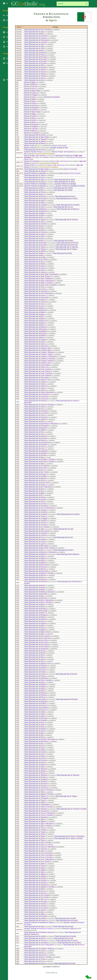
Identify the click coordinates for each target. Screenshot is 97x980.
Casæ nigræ (44, 378)
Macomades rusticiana (48, 548)
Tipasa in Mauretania (77, 836)
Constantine (56, 97)
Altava (42, 266)
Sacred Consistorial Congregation (45, 154)
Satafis (43, 716)
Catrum (43, 951)
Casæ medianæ (46, 375)
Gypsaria (43, 478)
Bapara (43, 323)
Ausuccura (44, 302)
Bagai (34, 82)
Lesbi (42, 49)
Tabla (42, 767)
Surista (43, 762)
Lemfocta (43, 535)
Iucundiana (77, 943)
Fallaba (43, 430)
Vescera (43, 893)
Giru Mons (44, 468)
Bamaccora (44, 321)
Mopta (42, 604)
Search (86, 4)
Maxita (43, 585)
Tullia (42, 851)
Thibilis (43, 802)
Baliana (43, 319)
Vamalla (43, 878)
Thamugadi (44, 798)
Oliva (42, 661)
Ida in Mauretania (46, 487)
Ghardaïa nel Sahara (78, 186)
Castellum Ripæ (46, 350)
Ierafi (71, 938)
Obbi (42, 655)
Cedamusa (44, 386)
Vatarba (43, 251)
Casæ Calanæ (45, 371)
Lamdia (43, 516)
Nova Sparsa (45, 644)
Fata (42, 432)
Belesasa (43, 327)
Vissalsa (43, 904)
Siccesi (43, 731)
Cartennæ (44, 224)
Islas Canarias (62, 146)
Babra (42, 308)
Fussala (75, 198)
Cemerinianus (45, 394)
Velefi (42, 889)
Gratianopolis (45, 40)
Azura (42, 306)
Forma (42, 447)
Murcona (43, 955)
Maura (42, 577)
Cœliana (43, 419)
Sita (42, 743)
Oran (53, 157)
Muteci (43, 613)
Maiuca (43, 561)
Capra (42, 342)
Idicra (42, 491)
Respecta (43, 693)
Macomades (44, 546)
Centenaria (44, 36)
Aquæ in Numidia (46, 283)
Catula (42, 384)
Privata (43, 676)
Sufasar (43, 756)
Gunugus (43, 474)
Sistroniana (44, 741)
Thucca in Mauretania (48, 813)
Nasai (42, 621)
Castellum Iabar (46, 348)
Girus (42, 470)
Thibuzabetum (45, 805)
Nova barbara (45, 647)
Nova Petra (44, 640)
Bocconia (43, 333)
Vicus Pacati (44, 897)
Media (42, 590)
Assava (43, 295)
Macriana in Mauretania (48, 552)
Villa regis (44, 902)
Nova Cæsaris (45, 636)
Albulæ (43, 264)
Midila (34, 99)
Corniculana (44, 413)
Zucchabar (44, 916)
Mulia (42, 215)
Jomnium (35, 105)
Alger (38, 145)
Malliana (43, 563)
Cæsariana (44, 417)
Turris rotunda (45, 861)
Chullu (42, 407)
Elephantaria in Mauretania (49, 424)
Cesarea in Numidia (47, 405)
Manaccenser (45, 565)
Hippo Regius (36, 91)
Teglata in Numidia (47, 794)
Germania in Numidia (47, 461)
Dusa (42, 194)
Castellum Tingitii (46, 354)
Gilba (42, 464)
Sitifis (42, 65)
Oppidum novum (46, 663)
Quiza (42, 682)
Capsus (43, 344)
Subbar (43, 750)
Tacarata (43, 67)
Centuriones (44, 397)
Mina (42, 226)
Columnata (44, 411)
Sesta (42, 727)
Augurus (43, 300)
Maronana (44, 567)
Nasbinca (43, 623)
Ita (41, 495)
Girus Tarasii (44, 472)
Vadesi (43, 868)
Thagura (43, 74)
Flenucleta (44, 438)
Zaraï (42, 80)
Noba (42, 634)
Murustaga (44, 611)
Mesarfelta (44, 594)
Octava (43, 659)
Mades (43, 556)
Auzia (42, 32)
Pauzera (43, 670)
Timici (42, 828)
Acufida (43, 257)
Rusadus (75, 245)
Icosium (34, 103)
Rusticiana (44, 706)
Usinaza (43, 866)
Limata (43, 542)
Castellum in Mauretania (48, 356)
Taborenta (44, 769)
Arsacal (43, 289)
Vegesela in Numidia (47, 887)
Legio (42, 46)
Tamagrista (44, 779)
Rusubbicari (44, 708)
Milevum (34, 84)
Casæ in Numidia (46, 373)
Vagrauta (43, 876)
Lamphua (43, 520)
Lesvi (71, 207)
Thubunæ (75, 220)
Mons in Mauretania (47, 600)
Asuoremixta (44, 297)
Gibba (42, 203)
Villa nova (44, 899)
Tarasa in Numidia (46, 790)
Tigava (43, 819)
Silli (41, 735)
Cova (42, 961)
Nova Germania (46, 638)
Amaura (43, 268)
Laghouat (73, 929)
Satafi (42, 714)
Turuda (43, 959)
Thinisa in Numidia (46, 807)
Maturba (43, 575)
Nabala (43, 617)
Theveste (43, 76)
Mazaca (43, 588)
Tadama (43, 70)
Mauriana (43, 579)
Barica (42, 325)
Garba (42, 201)
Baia (42, 316)
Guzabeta (44, 476)
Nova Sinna (44, 642)
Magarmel (44, 558)
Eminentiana (44, 426)
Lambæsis (76, 205)
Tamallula (43, 781)
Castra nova (44, 367)
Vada (42, 236)
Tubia (42, 845)
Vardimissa (44, 885)
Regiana (43, 687)
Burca (42, 338)
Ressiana (43, 695)
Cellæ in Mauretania (47, 392)
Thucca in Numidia (47, 815)
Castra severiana (46, 369)
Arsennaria (44, 291)
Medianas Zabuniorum (48, 592)
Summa (43, 758)
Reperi (43, 691)
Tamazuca (44, 786)
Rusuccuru (44, 710)
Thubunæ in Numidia (79, 809)
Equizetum (44, 428)
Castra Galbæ (45, 365)
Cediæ (43, 388)
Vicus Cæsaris (45, 895)
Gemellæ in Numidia (47, 459)
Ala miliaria (44, 260)
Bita (42, 255)
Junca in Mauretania (47, 508)
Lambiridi (43, 512)
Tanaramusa (44, 788)
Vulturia (43, 910)
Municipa (43, 609)
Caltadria (43, 340)
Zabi (42, 228)
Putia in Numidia (46, 680)
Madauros (44, 53)
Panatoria (44, 666)
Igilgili (42, 493)
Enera (42, 953)
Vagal (42, 872)
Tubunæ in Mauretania (48, 847)
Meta (42, 596)
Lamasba (43, 510)
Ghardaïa (43, 173)
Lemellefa (44, 533)
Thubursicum (45, 811)
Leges (42, 44)
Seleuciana (44, 718)
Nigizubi (43, 630)
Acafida (74, 918)
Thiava (43, 800)
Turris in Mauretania (47, 859)
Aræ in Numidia (45, 30)
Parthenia (44, 668)
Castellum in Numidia (47, 359)
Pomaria (76, 243)
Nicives (43, 628)
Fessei (73, 196)
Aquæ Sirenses (45, 276)
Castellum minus (46, 363)
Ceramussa (44, 399)
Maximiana (44, 211)
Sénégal (73, 184)
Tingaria (43, 832)
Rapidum (43, 684)
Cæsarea (43, 38)
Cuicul (42, 415)
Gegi (33, 101)
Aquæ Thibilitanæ (46, 279)
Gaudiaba (44, 453)
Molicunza (44, 598)
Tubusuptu (44, 849)
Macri (42, 51)
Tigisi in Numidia (46, 826)
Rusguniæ (35, 108)
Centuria (43, 192)
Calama (34, 93)
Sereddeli (43, 720)
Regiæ (43, 689)
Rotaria (43, 697)
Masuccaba (44, 571)
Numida (43, 653)
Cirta (33, 89)
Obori (42, 657)
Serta (42, 722)
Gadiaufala (44, 451)
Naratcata (44, 619)
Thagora (74, 249)
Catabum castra (46, 380)
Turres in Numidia (46, 857)
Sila (42, 217)
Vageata (43, 874)
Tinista (43, 834)
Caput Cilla (44, 346)
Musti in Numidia (46, 957)
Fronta (42, 449)
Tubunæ (34, 86)
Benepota (44, 329)
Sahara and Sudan (75, 173)
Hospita (43, 485)
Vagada (43, 870)
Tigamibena (44, 817)
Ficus (42, 434)
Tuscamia (44, 232)
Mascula (43, 569)
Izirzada (43, 499)
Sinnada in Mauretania (48, 739)
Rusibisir (43, 703)
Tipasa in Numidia (76, 838)
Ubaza (42, 234)
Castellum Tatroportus (48, 352)
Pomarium (44, 59)
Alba (42, 262)
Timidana (43, 830)
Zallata (43, 914)
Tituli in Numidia (46, 843)
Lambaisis (44, 42)
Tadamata (75, 247)
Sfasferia (43, 729)
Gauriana (43, 455)
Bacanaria (44, 310)
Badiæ (42, 312)
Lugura (43, 544)
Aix (25, 154)
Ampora (43, 272)
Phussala (43, 57)
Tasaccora (44, 72)
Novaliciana (44, 649)
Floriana (43, 440)
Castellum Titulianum (47, 949)
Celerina (43, 390)
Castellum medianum (47, 361)
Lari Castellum (45, 527)
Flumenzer (44, 445)
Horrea (43, 480)
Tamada (43, 777)
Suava (42, 748)
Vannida (43, 883)
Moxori (43, 607)
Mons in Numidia (46, 602)
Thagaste (35, 95)
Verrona (43, 891)
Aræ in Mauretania (46, 293)
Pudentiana (44, 678)
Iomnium (75, 940)
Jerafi (42, 502)
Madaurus (76, 209)
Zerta (42, 239)
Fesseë (73, 963)
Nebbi (42, 625)
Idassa (43, 489)
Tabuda (43, 771)
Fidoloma (43, 436)
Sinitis (42, 737)
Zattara (43, 230)
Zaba (42, 912)
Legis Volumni (45, 531)
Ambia (42, 270)
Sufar (42, 754)
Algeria (53, 20)
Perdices (43, 672)
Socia (42, 746)
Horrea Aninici (45, 483)
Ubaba (43, 864)
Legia (71, 529)
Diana (42, 421)
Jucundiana (44, 506)
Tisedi (42, 840)
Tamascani (44, 784)
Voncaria (43, 906)
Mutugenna (44, 615)
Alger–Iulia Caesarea (66, 152)
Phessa (43, 55)
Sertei (42, 725)
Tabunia (43, 773)
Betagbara (44, 331)
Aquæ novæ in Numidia (48, 285)
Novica (43, 651)
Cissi (42, 409)
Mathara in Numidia (47, 573)
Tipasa (43, 78)
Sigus (42, 733)
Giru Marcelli (45, 466)
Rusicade (43, 63)
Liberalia (43, 539)
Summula (43, 760)
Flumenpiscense (46, 443)
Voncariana (44, 908)
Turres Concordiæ (46, 855)
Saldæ (42, 712)
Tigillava (43, 821)
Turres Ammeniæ (46, 853)
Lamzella (43, 525)
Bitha (42, 34)
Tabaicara (44, 765)
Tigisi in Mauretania (47, 824)
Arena (42, 287)
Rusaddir (43, 61)
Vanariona (44, 880)
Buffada (43, 335)
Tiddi (42, 222)
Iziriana (43, 497)
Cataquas (44, 382)
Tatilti (42, 792)
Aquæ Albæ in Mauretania (49, 274)
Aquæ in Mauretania (47, 281)
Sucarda (43, 752)
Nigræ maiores (45, 632)
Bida (71, 190)
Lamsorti (43, 523)
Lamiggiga (44, 518)
